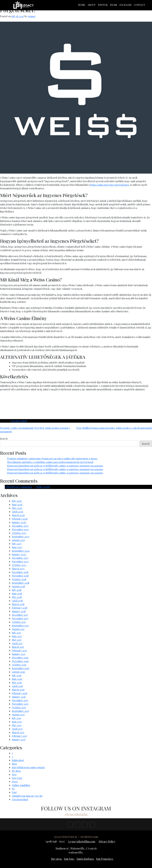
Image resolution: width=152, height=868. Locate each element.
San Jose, (69, 859)
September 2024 (21, 551)
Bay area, (57, 859)
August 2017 (18, 629)
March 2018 (18, 604)
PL (13, 789)
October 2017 (19, 622)
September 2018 (20, 583)
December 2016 (20, 658)
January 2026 (19, 522)
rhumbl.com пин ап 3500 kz (27, 796)
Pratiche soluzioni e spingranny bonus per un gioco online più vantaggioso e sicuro (52, 458)
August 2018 (18, 586)
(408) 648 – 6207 (55, 841)
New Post (17, 778)
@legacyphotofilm (76, 814)
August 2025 (18, 540)
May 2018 (17, 597)
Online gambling (21, 785)
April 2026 (18, 512)
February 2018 (20, 608)
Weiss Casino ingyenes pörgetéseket (109, 185)
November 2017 (20, 618)
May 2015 (17, 725)
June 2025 (17, 547)
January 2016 (19, 697)
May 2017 (17, 640)
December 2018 (20, 572)
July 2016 (17, 675)
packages (126, 5)
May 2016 (17, 682)
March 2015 (18, 732)
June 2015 (17, 722)
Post (14, 792)
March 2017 (18, 647)
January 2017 (19, 654)
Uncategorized (19, 421)
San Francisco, (105, 859)
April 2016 (17, 686)
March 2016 (18, 690)
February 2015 (19, 736)
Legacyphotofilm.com (82, 841)
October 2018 (19, 579)
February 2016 (20, 693)
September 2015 (20, 711)
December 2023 (20, 558)
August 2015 (18, 715)
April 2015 (17, 729)
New (14, 774)
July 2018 (17, 590)
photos (103, 5)
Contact (139, 5)
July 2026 (17, 501)
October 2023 (19, 565)
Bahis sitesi (18, 760)
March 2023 (18, 569)
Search (4, 439)
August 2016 (18, 672)
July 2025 (17, 544)
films (114, 5)
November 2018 (20, 576)
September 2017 (20, 626)
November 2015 (20, 704)
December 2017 (20, 615)
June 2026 (17, 504)
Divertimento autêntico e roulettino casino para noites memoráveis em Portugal (50, 462)
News (15, 782)
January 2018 (19, 611)
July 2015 (16, 718)
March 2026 (18, 515)
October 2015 (19, 707)
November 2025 (20, 529)
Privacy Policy (107, 841)
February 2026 (20, 519)
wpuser (32, 16)
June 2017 (17, 636)
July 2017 (16, 633)
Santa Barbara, (85, 859)
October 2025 (19, 533)
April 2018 (17, 601)
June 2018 (17, 593)
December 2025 (20, 526)
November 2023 (20, 561)
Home (82, 5)
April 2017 (17, 643)
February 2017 (19, 650)
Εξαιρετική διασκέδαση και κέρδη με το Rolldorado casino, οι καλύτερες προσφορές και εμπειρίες (55, 466)
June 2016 (17, 679)
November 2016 (20, 661)
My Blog (16, 771)
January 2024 (19, 554)
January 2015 (19, 739)
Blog (14, 764)
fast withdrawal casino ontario (28, 767)
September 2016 (21, 668)
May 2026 (17, 508)
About (92, 5)
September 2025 (21, 537)
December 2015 (20, 700)
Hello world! (43, 487)
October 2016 (19, 665)
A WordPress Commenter (18, 487)
